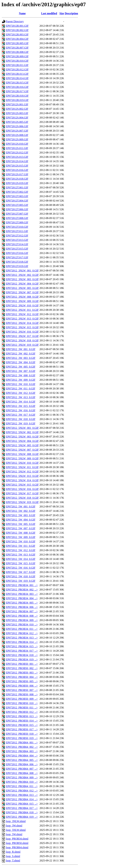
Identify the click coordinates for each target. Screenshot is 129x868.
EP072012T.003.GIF (17, 196)
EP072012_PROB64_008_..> (22, 773)
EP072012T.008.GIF (17, 218)
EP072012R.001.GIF (17, 26)
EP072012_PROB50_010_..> (22, 703)
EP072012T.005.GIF (17, 205)
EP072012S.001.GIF (17, 104)
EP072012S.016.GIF (17, 170)
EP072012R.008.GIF (17, 52)
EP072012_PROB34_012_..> (22, 633)
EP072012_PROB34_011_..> (22, 629)
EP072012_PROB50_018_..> (22, 734)
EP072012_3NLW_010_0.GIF (22, 305)
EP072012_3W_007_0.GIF (21, 371)
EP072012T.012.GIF (17, 236)
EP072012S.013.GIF (17, 157)
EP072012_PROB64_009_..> (22, 777)
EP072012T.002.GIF (17, 192)
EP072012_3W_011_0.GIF (21, 389)
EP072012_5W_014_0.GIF (21, 559)
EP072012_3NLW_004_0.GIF (22, 284)
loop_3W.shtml (14, 826)
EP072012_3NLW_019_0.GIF (22, 345)
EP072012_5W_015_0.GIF (21, 563)
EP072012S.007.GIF (17, 131)
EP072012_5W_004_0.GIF (21, 520)
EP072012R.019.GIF (17, 100)
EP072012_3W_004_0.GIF (21, 362)
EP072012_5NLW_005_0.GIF (22, 445)
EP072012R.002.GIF (17, 30)
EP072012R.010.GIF (17, 61)
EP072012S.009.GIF (17, 139)
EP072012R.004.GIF (17, 39)
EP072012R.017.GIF (17, 91)
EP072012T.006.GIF (17, 209)
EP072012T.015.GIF (17, 249)
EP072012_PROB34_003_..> (22, 594)
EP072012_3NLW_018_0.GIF (22, 340)
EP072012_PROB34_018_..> (22, 655)
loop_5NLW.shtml (16, 830)
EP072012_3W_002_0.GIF (21, 354)
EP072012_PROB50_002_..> (22, 668)
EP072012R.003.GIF (17, 35)
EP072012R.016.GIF (17, 87)
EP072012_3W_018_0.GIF (21, 419)
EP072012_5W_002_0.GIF (21, 511)
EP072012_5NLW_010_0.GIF (22, 463)
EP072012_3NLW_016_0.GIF (22, 332)
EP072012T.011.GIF (17, 231)
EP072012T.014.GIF (17, 244)
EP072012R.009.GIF (17, 56)
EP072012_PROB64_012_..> (22, 791)
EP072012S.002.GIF (17, 109)
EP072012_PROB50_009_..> (22, 699)
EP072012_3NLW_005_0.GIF (22, 288)
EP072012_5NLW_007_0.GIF (22, 450)
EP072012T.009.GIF (17, 222)
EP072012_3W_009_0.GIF (21, 380)
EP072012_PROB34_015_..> (22, 646)
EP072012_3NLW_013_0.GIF (22, 319)
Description (71, 13)
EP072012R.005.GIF (17, 43)
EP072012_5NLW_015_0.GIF (22, 485)
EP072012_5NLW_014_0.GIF (22, 480)
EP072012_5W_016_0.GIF (21, 568)
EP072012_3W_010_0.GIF (21, 384)
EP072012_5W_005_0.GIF (21, 524)
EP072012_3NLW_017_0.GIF (22, 336)
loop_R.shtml (13, 852)
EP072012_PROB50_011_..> (22, 708)
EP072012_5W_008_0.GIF (21, 533)
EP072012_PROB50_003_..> (22, 673)
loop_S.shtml (13, 856)
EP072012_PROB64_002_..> (22, 747)
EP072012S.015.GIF (17, 166)
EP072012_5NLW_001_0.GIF (22, 428)
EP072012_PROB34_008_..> (22, 616)
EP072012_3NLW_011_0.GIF (22, 310)
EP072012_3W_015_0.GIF (21, 406)
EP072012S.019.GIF (17, 183)
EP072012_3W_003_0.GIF (21, 358)
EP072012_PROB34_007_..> (22, 611)
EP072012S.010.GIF (17, 144)
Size (62, 13)
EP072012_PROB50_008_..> (22, 694)
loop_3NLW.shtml (16, 821)
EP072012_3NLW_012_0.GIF (22, 314)
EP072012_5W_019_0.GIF (21, 581)
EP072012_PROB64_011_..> (22, 786)
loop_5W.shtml (14, 834)
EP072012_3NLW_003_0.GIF (22, 279)
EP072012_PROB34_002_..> (22, 590)
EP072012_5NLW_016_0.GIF (22, 489)
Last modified (49, 13)
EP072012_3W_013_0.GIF (21, 397)
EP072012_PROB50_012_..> (22, 712)
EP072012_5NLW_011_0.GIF (22, 467)
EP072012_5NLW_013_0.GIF (22, 476)
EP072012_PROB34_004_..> (22, 598)
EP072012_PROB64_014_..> (22, 799)
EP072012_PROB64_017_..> (22, 808)
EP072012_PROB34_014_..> (22, 642)
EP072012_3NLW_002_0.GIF (22, 275)
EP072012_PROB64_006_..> (22, 764)
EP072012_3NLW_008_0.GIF (22, 297)
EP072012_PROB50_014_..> (22, 721)
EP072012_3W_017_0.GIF (21, 415)
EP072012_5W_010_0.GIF (21, 541)
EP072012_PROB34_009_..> (22, 620)
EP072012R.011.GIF (17, 65)
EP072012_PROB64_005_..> (22, 760)
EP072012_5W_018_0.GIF (21, 576)
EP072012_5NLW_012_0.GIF (22, 472)
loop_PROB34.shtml (17, 839)
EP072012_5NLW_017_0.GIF (22, 493)
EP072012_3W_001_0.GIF (21, 349)
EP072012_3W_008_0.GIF (21, 375)
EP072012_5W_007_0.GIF (21, 528)
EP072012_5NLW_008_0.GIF (22, 454)
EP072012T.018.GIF (17, 262)
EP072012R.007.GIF (17, 48)
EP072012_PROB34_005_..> (22, 603)
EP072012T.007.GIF (17, 214)
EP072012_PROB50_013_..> (22, 716)
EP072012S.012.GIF (17, 153)
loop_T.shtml (13, 861)
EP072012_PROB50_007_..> (22, 690)
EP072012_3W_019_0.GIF (21, 423)
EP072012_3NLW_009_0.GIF (22, 301)
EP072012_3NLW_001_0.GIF (22, 271)
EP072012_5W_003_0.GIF (21, 515)
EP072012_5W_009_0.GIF (21, 537)
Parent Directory (15, 21)
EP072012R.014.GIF (17, 78)
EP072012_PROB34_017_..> (22, 651)
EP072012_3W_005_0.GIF (21, 367)
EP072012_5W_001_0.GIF (21, 507)
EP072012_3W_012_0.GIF (21, 393)
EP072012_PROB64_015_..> (22, 804)
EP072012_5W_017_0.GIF (21, 572)
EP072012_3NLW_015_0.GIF (22, 327)
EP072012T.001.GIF (17, 188)
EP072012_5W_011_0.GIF (21, 546)
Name (22, 13)
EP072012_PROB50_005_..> (22, 681)
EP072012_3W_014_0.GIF (21, 402)
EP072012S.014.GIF (17, 161)
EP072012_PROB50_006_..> (22, 686)
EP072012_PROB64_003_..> (22, 751)
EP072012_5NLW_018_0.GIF (22, 498)
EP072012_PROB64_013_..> (22, 795)
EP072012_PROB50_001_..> (22, 664)
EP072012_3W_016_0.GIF (21, 410)
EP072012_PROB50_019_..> (22, 738)
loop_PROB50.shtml (17, 843)
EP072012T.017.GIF (17, 257)
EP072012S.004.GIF (17, 118)
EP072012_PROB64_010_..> (22, 782)
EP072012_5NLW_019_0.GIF (22, 502)
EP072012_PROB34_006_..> (22, 607)
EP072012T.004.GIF (17, 201)
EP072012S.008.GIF (17, 135)
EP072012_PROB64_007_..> (22, 769)
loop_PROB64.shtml (17, 847)
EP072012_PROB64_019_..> (22, 817)
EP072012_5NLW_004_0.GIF (22, 441)
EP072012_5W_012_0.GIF (21, 550)
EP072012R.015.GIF (17, 83)
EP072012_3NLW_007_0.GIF (22, 292)
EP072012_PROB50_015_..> (22, 725)
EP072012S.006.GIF (17, 126)
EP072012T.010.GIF (17, 227)
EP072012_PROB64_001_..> (22, 743)
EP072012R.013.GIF (17, 74)
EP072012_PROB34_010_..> (22, 625)
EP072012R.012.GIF (17, 70)
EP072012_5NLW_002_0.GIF (22, 432)
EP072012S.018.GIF (17, 179)
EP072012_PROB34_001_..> (22, 585)
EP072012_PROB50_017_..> (22, 729)
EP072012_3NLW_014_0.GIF (22, 323)
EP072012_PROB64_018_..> (22, 812)
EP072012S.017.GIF (17, 174)
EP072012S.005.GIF (17, 122)
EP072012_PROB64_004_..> (22, 756)
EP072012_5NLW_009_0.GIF (22, 458)
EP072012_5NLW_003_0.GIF (22, 437)
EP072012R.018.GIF (17, 96)
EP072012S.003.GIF (17, 113)
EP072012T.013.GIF (17, 240)
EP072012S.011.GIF (17, 148)
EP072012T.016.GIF (17, 253)
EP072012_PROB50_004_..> (22, 677)
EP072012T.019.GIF (17, 266)
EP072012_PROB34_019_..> (22, 659)
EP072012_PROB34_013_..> (22, 638)
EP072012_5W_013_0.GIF (21, 555)
